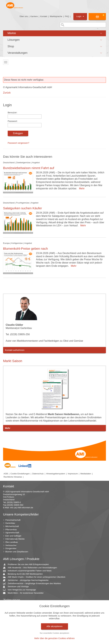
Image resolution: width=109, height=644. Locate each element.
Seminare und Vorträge (17, 587)
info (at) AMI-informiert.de (21, 508)
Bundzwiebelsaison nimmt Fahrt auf (29, 168)
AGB (6, 474)
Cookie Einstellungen (20, 474)
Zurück (7, 93)
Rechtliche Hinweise (13, 477)
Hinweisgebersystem (56, 474)
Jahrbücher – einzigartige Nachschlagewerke (27, 580)
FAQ (67, 16)
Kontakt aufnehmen (15, 350)
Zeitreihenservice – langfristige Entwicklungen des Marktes (33, 584)
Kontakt (44, 16)
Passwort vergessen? (18, 143)
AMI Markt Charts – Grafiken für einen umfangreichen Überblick (35, 577)
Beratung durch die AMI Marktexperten (24, 574)
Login (80, 16)
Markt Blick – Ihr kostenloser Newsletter (24, 593)
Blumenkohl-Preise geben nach (25, 249)
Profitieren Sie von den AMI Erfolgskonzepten (27, 565)
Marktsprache (56, 16)
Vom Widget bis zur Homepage (21, 590)
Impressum (73, 474)
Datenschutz (38, 474)
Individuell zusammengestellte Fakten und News (28, 571)
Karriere (34, 16)
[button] (54, 33)
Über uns (24, 16)
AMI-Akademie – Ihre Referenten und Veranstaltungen (31, 568)
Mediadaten (86, 474)
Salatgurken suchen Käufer (22, 208)
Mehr (81, 188)
